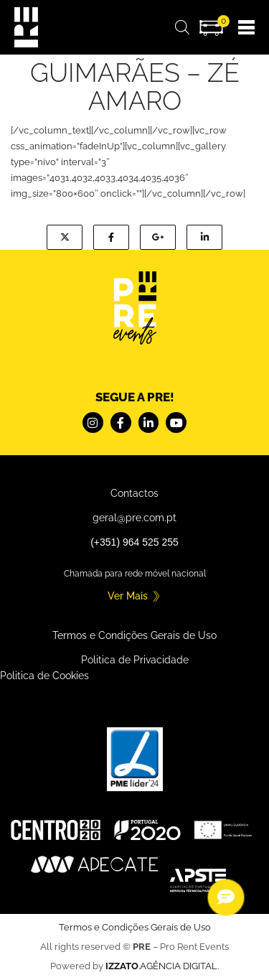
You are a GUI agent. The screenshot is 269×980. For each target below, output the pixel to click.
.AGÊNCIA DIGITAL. (162, 966)
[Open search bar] (182, 28)
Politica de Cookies (44, 676)
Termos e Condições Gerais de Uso (134, 635)
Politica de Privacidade (135, 660)
